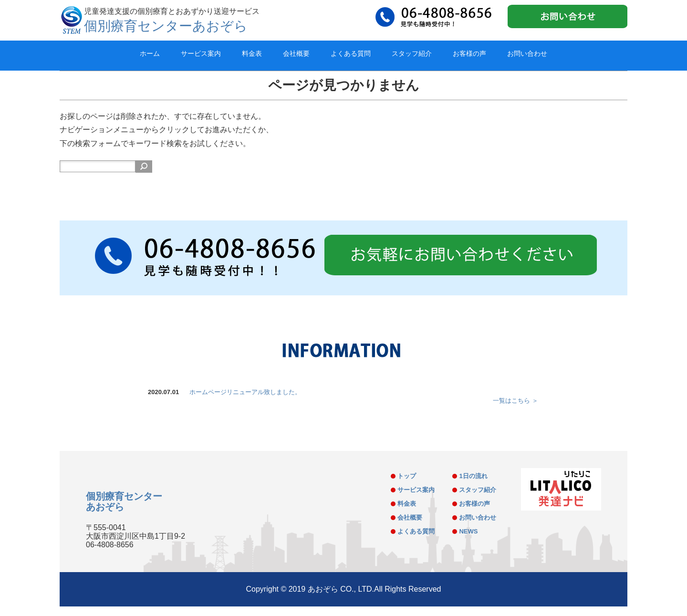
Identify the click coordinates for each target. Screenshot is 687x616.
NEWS (468, 531)
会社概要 (296, 53)
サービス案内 (201, 53)
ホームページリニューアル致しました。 (245, 392)
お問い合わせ (527, 53)
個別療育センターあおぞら (166, 26)
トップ (407, 476)
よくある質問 (351, 53)
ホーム (150, 53)
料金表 (252, 53)
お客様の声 (469, 53)
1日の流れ (473, 476)
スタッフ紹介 (412, 53)
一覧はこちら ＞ (515, 401)
